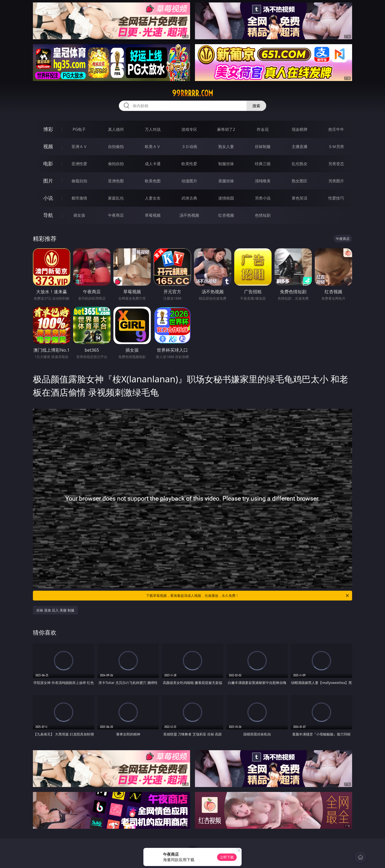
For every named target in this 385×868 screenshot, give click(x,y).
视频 (48, 146)
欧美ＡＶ (153, 147)
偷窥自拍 (79, 181)
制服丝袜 (226, 164)
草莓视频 (153, 215)
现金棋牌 (300, 129)
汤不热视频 (189, 215)
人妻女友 (153, 198)
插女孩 (79, 215)
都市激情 (79, 198)
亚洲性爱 (79, 164)
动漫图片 (189, 181)
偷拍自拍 (116, 164)
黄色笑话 (300, 198)
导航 (48, 215)
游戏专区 (189, 129)
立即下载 (227, 857)
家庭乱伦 (116, 198)
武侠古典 (189, 198)
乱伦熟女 (300, 164)
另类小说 (263, 198)
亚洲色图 (116, 181)
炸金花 (263, 129)
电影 (48, 164)
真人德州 (116, 129)
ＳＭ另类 (336, 147)
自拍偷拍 (116, 147)
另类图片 (336, 181)
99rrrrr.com (193, 93)
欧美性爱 (189, 164)
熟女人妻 (226, 147)
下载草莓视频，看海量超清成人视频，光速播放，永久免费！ (248, 596)
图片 (48, 181)
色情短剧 (263, 215)
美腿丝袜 (226, 181)
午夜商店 (116, 215)
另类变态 (336, 164)
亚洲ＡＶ (79, 147)
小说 (48, 198)
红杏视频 (226, 215)
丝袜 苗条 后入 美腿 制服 (55, 610)
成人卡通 (153, 164)
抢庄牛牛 (336, 129)
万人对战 (153, 129)
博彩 (48, 129)
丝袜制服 (263, 147)
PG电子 (79, 129)
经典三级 (263, 164)
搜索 (256, 106)
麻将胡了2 (226, 129)
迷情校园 (226, 198)
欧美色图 (153, 181)
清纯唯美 (263, 181)
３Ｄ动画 (189, 147)
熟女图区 (300, 181)
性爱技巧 (336, 198)
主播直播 (300, 147)
